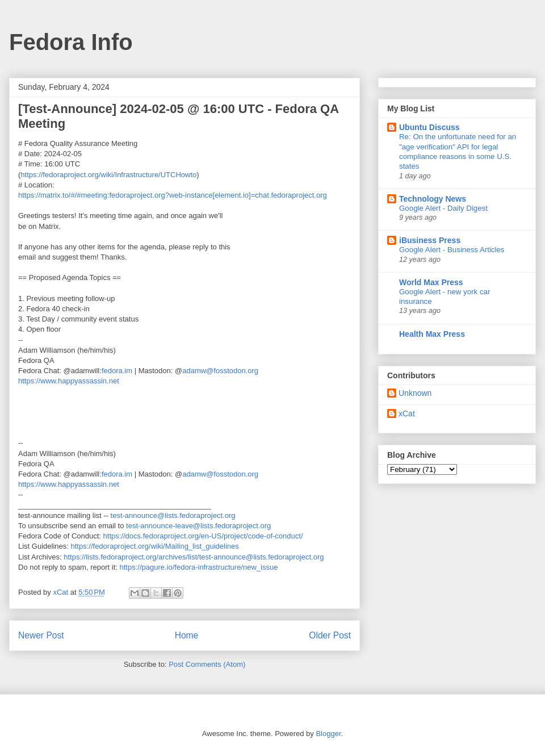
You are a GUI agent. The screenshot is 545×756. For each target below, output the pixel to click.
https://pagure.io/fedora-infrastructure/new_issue (198, 567)
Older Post (330, 635)
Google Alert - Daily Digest (443, 208)
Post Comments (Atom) (207, 664)
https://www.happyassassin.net (69, 381)
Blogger (328, 734)
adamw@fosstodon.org (220, 371)
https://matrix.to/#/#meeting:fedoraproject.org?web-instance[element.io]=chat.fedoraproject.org (173, 195)
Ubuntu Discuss (429, 127)
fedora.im (117, 371)
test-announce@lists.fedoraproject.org (173, 515)
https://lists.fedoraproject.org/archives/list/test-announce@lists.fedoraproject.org (194, 557)
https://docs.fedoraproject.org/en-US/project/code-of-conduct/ (203, 536)
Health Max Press (432, 334)
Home (187, 635)
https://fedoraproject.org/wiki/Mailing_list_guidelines (155, 546)
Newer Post (41, 635)
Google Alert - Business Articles (452, 250)
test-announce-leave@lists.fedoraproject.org (198, 526)
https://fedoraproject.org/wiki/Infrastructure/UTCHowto (108, 175)
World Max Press (431, 282)
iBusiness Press (430, 240)
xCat (407, 413)
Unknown (415, 393)
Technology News (433, 199)
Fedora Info (71, 42)
